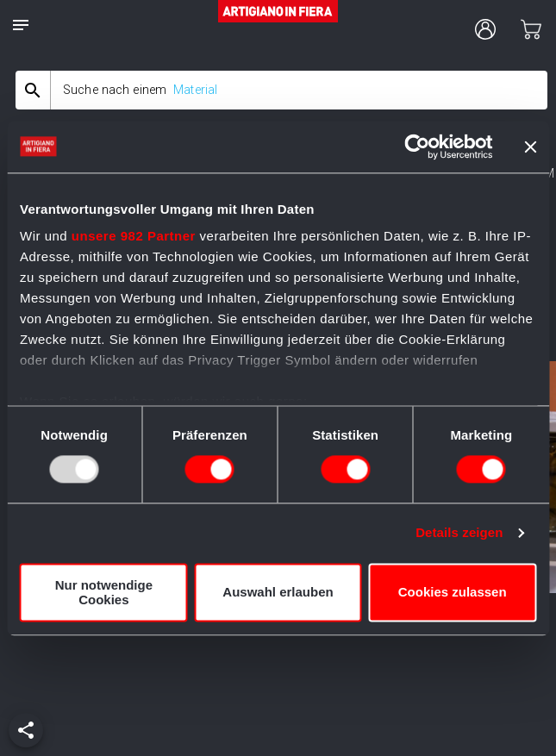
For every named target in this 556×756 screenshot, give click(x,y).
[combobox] (281, 90)
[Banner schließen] (530, 147)
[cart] (531, 29)
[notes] (21, 25)
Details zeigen (459, 533)
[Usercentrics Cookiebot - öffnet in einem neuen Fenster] (417, 147)
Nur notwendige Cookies (104, 592)
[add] (26, 730)
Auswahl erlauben (278, 593)
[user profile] (485, 29)
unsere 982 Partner (134, 236)
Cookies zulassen (453, 593)
